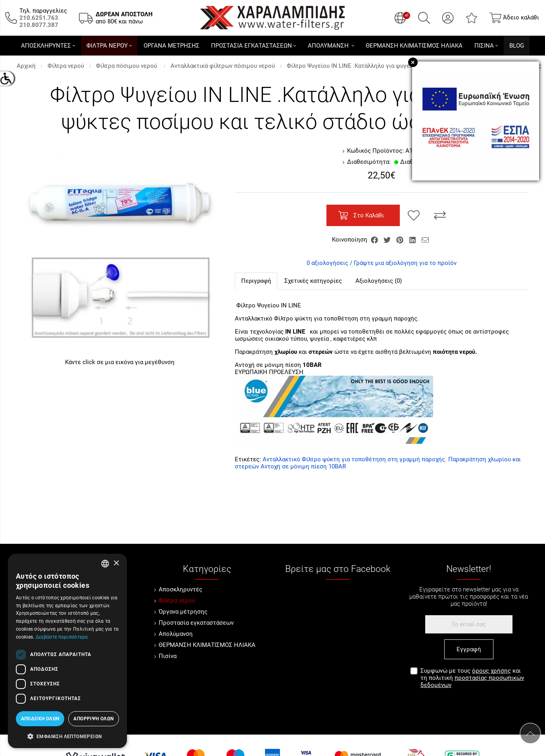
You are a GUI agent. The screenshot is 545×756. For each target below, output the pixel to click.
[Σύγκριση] (440, 215)
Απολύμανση (176, 634)
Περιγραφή (256, 281)
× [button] (116, 563)
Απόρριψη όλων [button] (93, 719)
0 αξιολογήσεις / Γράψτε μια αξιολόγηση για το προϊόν (382, 263)
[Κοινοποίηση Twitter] (388, 240)
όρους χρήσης (491, 671)
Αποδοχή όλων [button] (40, 719)
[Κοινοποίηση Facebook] (375, 240)
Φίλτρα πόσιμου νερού (127, 66)
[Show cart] (514, 18)
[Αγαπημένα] (472, 18)
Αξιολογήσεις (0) (379, 281)
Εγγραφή (469, 649)
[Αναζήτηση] (424, 18)
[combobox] (105, 564)
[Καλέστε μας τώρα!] (39, 18)
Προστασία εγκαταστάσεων (196, 623)
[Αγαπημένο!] (414, 215)
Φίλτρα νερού (66, 66)
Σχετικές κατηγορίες (313, 281)
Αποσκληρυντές (180, 589)
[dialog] (67, 651)
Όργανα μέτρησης (183, 612)
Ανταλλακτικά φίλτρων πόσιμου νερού (223, 66)
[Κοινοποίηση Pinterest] (401, 240)
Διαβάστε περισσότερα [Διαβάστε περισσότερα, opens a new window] (62, 637)
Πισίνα (168, 656)
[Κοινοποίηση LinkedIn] (413, 240)
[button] (67, 736)
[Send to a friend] (425, 240)
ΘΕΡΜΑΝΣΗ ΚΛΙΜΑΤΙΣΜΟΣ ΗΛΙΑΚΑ (207, 645)
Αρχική (26, 66)
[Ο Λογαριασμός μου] (448, 18)
